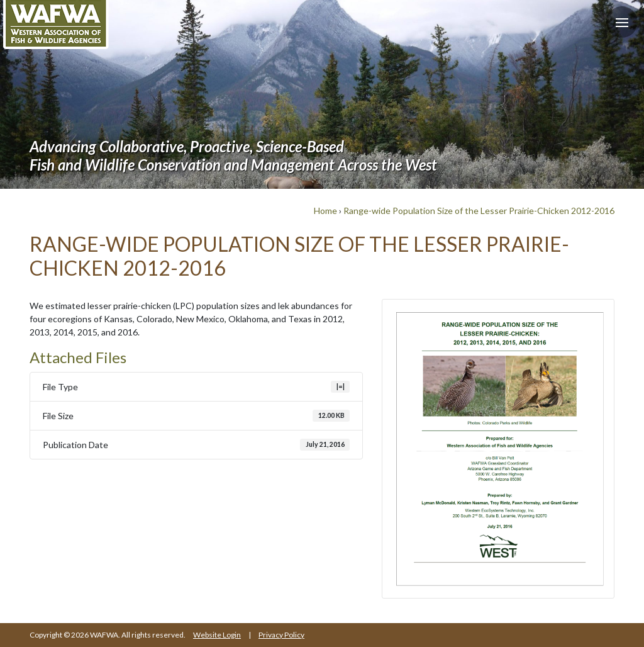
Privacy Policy (281, 635)
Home (325, 211)
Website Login (217, 635)
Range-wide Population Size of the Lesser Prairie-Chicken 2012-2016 (479, 211)
